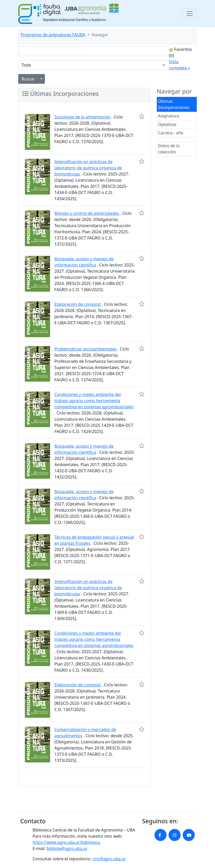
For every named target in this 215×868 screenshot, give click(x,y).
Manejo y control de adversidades (87, 213)
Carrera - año (171, 133)
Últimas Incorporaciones (174, 104)
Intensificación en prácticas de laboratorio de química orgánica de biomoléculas (88, 168)
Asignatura (169, 116)
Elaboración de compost (78, 304)
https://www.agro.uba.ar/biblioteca (66, 842)
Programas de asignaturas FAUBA (53, 35)
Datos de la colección (169, 149)
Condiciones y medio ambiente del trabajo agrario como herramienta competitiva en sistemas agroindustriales (94, 401)
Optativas (167, 124)
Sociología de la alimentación (82, 117)
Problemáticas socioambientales (85, 349)
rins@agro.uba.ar (109, 859)
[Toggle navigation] (190, 14)
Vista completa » (180, 65)
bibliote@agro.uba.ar (67, 848)
